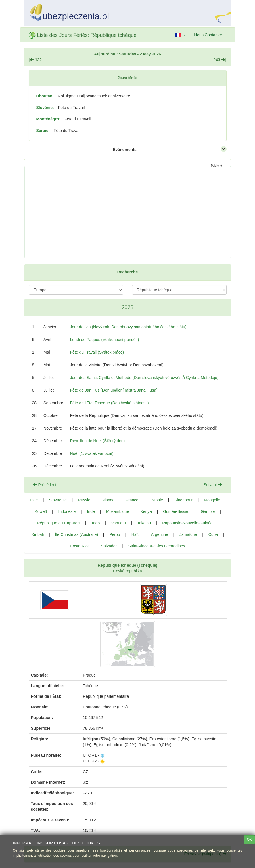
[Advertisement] (128, 212)
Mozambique (118, 511)
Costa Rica (80, 546)
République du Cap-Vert (58, 523)
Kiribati (38, 534)
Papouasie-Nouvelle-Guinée (187, 523)
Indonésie (67, 511)
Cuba (213, 534)
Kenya (146, 511)
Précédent (45, 485)
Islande (108, 500)
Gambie (208, 511)
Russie (84, 500)
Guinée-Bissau (176, 511)
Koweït (41, 511)
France (132, 500)
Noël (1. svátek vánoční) (92, 453)
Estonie (156, 500)
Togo (95, 523)
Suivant (213, 485)
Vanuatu (119, 523)
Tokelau (144, 523)
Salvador (109, 546)
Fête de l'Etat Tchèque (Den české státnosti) (110, 403)
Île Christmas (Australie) (77, 534)
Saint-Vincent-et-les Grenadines (156, 546)
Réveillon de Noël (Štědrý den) (98, 441)
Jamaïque (188, 534)
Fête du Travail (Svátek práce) (97, 352)
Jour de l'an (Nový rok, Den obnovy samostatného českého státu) (128, 327)
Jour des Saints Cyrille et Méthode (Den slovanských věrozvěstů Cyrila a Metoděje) (144, 378)
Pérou (115, 534)
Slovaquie (58, 500)
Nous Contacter (208, 35)
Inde (91, 511)
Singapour (183, 500)
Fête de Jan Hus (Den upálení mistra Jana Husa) (114, 390)
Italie (34, 500)
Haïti (136, 534)
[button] (180, 35)
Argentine (160, 534)
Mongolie (212, 500)
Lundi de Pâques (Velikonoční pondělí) (105, 340)
